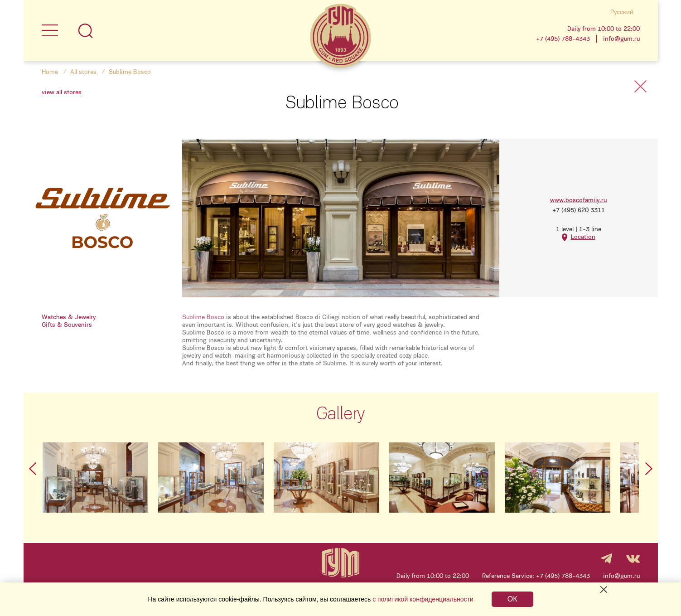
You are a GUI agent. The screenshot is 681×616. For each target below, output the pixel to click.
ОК (512, 599)
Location (583, 237)
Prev (33, 469)
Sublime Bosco (203, 317)
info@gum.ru (621, 39)
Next (649, 469)
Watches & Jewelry (69, 317)
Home (50, 72)
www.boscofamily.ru (578, 200)
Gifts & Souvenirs (67, 325)
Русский (622, 12)
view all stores (62, 92)
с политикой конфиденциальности (423, 599)
